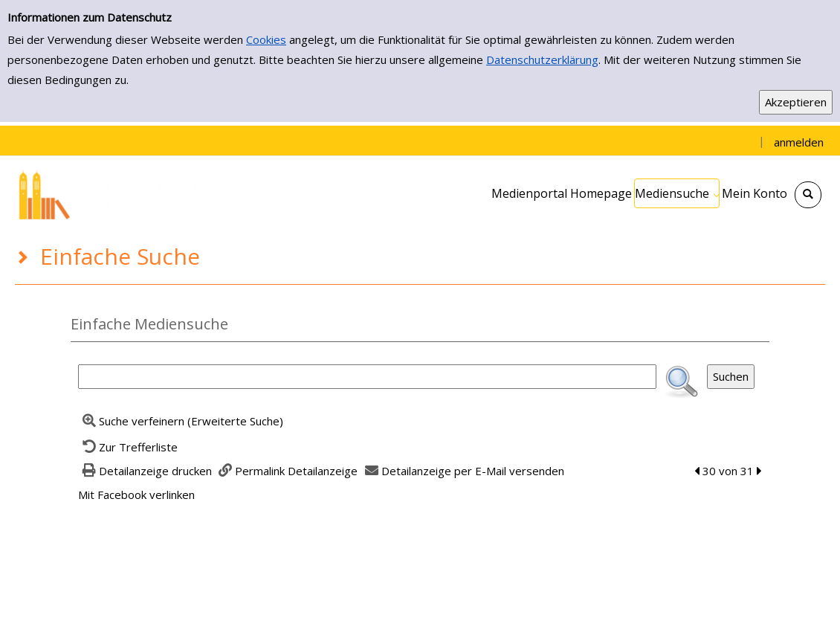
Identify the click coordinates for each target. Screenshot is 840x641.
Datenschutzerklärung (542, 59)
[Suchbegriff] (367, 377)
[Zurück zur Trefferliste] (128, 447)
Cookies (266, 39)
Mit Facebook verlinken (136, 495)
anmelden (799, 142)
